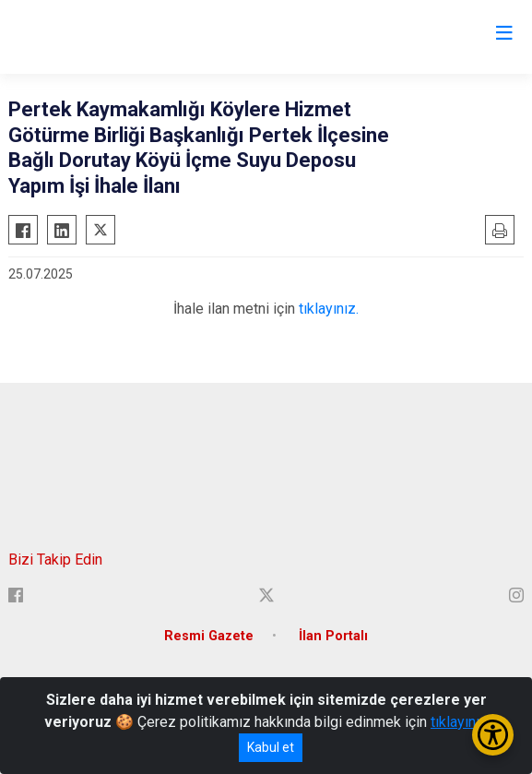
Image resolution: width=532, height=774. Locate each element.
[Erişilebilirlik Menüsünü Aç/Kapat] (493, 735)
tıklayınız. (329, 309)
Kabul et (271, 747)
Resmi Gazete (209, 636)
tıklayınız (459, 722)
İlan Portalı (333, 636)
